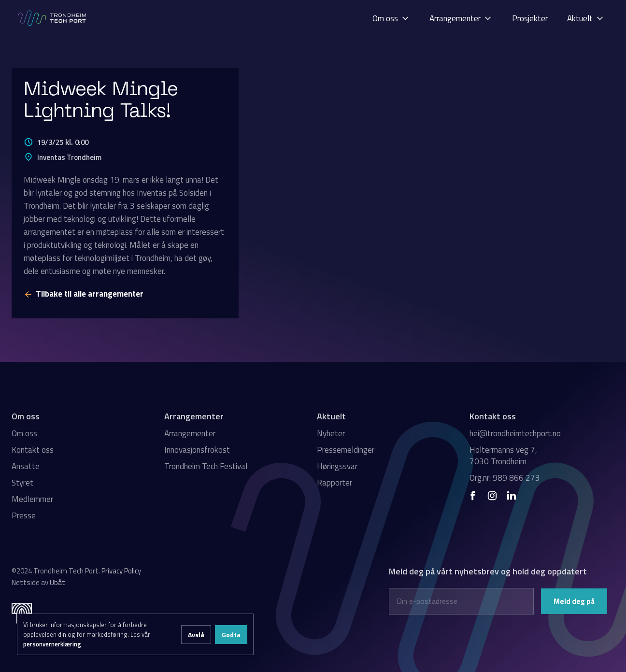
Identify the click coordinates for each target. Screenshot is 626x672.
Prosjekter (530, 18)
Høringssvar (337, 466)
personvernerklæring (52, 644)
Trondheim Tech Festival (206, 466)
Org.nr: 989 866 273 (505, 478)
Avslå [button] (196, 635)
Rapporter (334, 483)
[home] (53, 18)
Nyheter (331, 433)
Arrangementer (190, 433)
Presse (24, 515)
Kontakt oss (33, 450)
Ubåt (57, 582)
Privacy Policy (121, 571)
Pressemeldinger (346, 450)
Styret (22, 483)
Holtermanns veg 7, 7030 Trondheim (503, 456)
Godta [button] (231, 635)
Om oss (24, 433)
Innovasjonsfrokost (197, 450)
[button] (391, 18)
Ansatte (26, 466)
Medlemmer (32, 499)
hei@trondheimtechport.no (515, 433)
